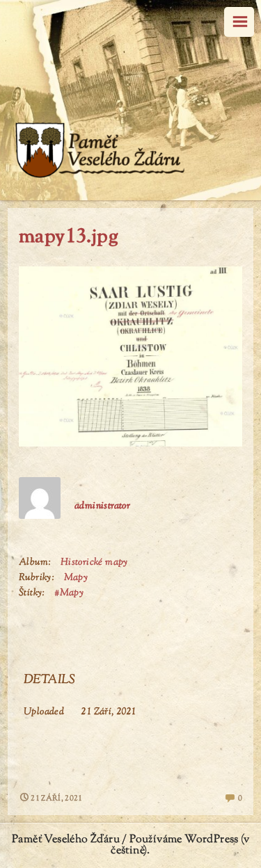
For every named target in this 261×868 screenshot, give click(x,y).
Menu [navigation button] (239, 22)
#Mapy (69, 593)
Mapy (76, 578)
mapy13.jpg (69, 237)
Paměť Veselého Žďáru (66, 840)
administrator (102, 506)
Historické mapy (94, 563)
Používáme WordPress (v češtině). (180, 845)
